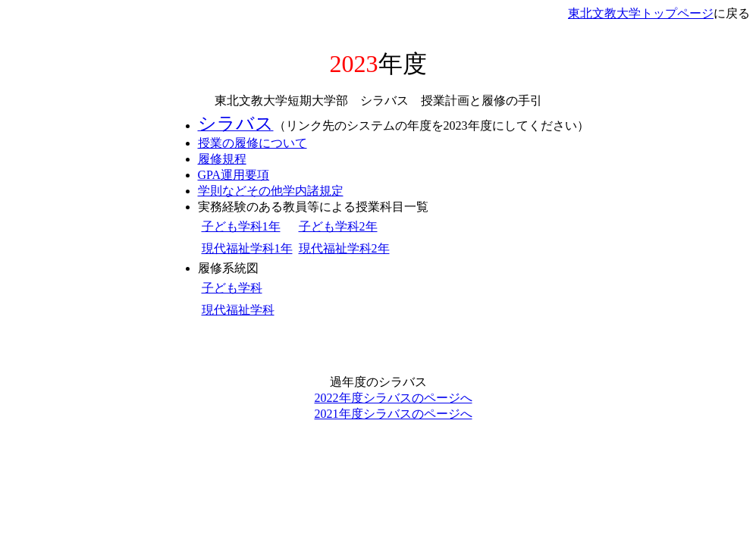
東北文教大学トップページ (641, 13)
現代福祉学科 (238, 310)
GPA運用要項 (234, 175)
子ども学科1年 (241, 226)
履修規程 (222, 159)
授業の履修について (253, 143)
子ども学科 (232, 288)
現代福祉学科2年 (344, 248)
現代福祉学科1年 (247, 248)
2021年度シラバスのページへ (394, 414)
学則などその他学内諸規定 (271, 191)
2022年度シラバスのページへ (394, 398)
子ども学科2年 (338, 226)
